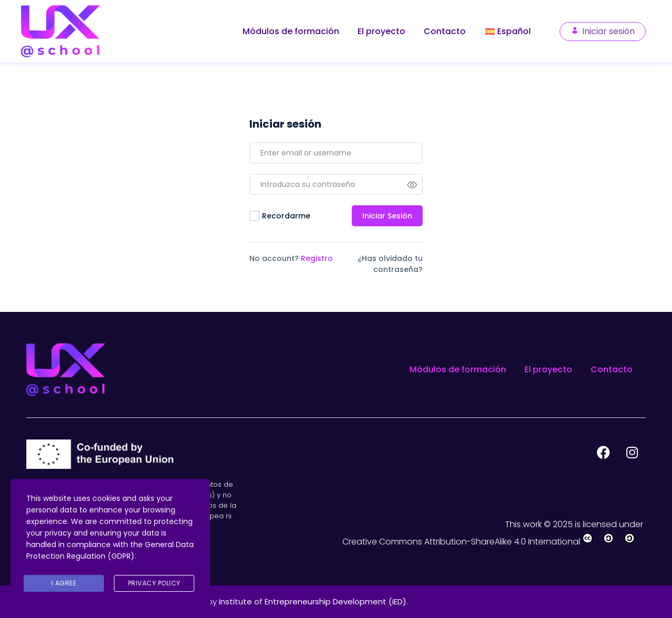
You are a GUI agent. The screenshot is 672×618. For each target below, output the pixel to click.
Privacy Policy (154, 583)
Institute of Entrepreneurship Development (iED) (313, 601)
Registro (317, 258)
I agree (64, 583)
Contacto (445, 31)
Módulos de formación (291, 31)
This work (524, 524)
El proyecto (381, 31)
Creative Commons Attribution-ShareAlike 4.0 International (494, 542)
